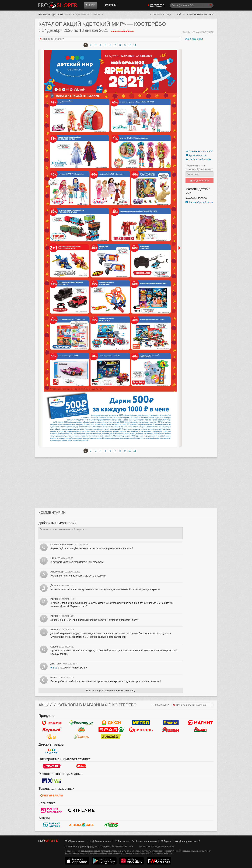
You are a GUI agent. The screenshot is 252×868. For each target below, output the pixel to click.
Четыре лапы (52, 795)
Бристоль (141, 730)
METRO (141, 723)
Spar (111, 730)
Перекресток (81, 723)
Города (166, 841)
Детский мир (60, 15)
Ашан (171, 730)
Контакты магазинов (144, 841)
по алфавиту (160, 705)
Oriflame (81, 810)
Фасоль (81, 737)
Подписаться (200, 181)
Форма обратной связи (199, 202)
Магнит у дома (200, 723)
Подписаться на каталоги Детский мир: (199, 167)
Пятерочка (52, 723)
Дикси (111, 723)
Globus (81, 730)
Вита (81, 825)
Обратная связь (75, 841)
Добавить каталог (100, 841)
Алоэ (111, 825)
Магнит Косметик (52, 810)
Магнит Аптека (52, 825)
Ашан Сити (200, 730)
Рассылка (121, 841)
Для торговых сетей (188, 841)
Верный (52, 730)
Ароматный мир (52, 737)
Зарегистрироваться (200, 15)
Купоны (111, 5)
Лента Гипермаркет (171, 723)
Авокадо (111, 737)
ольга (54, 668)
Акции (91, 5)
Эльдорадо (52, 766)
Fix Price (52, 781)
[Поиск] (192, 5)
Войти (181, 15)
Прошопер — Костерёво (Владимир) (58, 5)
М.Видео (81, 766)
